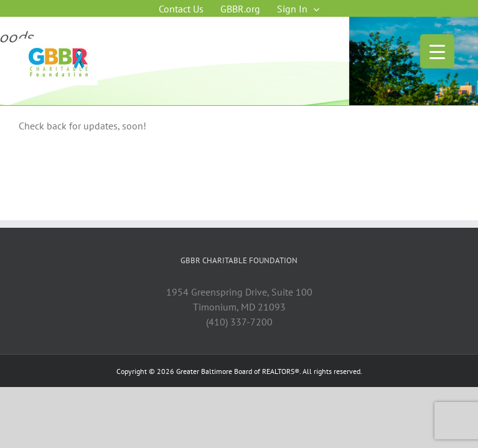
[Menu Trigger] (437, 51)
